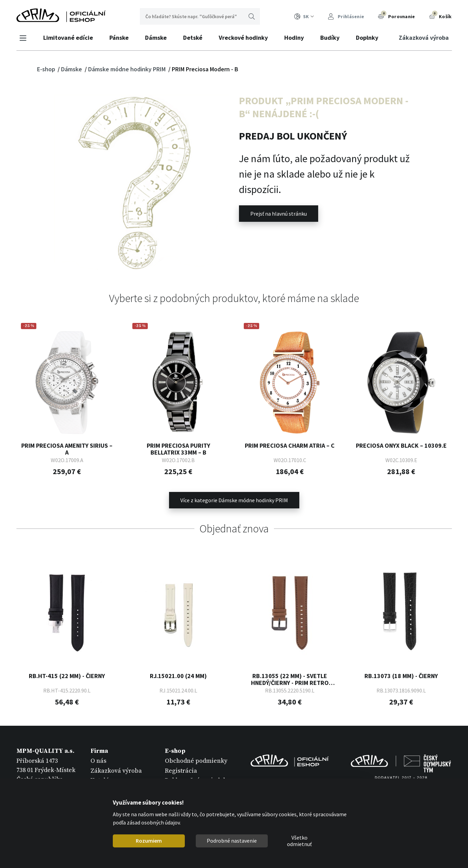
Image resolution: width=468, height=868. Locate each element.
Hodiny (294, 38)
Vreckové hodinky (244, 38)
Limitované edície (68, 38)
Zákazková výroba (424, 38)
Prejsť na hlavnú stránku (279, 214)
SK (304, 17)
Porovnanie (396, 16)
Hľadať (252, 16)
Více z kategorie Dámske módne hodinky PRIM (234, 500)
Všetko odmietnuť (299, 841)
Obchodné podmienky (196, 761)
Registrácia (181, 771)
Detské (193, 38)
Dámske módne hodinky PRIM (128, 69)
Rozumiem (149, 841)
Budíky (330, 38)
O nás (98, 761)
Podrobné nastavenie (232, 841)
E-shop (47, 69)
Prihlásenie (346, 17)
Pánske (119, 38)
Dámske (156, 38)
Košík (440, 16)
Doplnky (367, 38)
